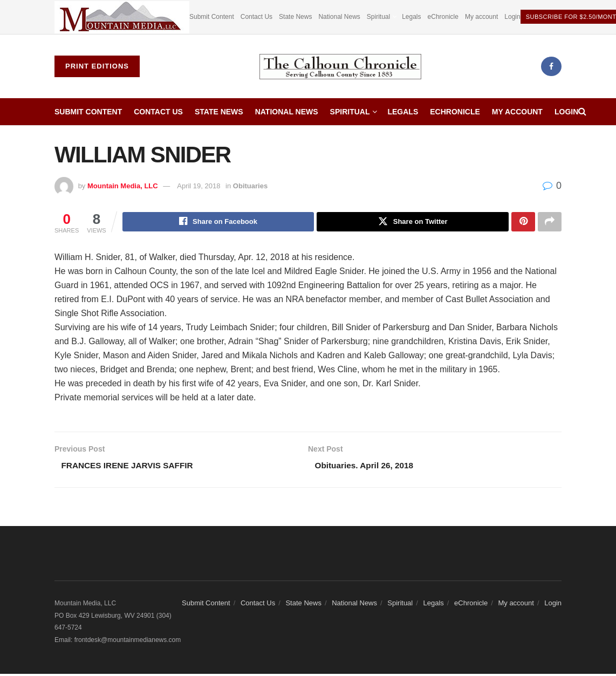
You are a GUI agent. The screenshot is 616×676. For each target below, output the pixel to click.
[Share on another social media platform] (550, 222)
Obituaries (250, 186)
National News (339, 17)
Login (512, 17)
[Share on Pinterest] (523, 222)
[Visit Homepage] (340, 67)
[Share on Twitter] (413, 222)
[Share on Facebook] (218, 222)
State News (295, 17)
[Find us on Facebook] (551, 66)
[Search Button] (582, 112)
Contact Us (256, 17)
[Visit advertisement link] (122, 17)
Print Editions (97, 66)
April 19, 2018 (199, 186)
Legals (411, 17)
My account (481, 17)
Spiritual (378, 17)
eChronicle (443, 17)
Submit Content (212, 17)
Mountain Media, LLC (123, 186)
